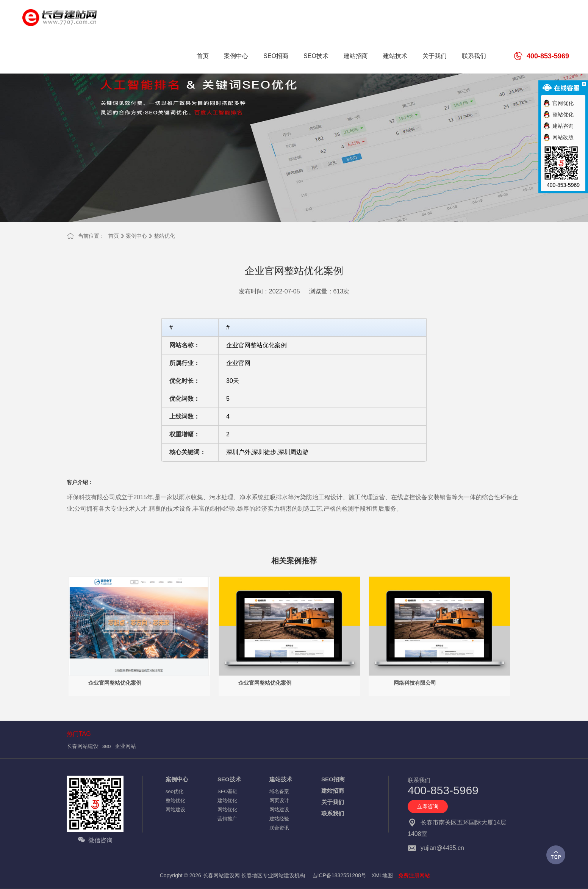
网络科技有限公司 (415, 683)
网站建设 (175, 810)
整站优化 (164, 236)
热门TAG (79, 734)
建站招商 (333, 791)
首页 (114, 236)
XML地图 (382, 875)
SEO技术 (229, 779)
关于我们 (333, 802)
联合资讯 (279, 828)
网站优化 (227, 810)
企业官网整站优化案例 (115, 683)
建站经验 (279, 819)
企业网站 (125, 746)
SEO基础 (228, 791)
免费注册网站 (414, 875)
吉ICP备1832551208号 (339, 875)
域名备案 (279, 791)
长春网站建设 (83, 746)
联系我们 (333, 813)
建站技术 (281, 779)
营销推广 (227, 819)
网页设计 (279, 800)
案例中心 (136, 236)
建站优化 (227, 800)
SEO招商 (333, 779)
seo (107, 746)
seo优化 (174, 791)
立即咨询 (428, 806)
